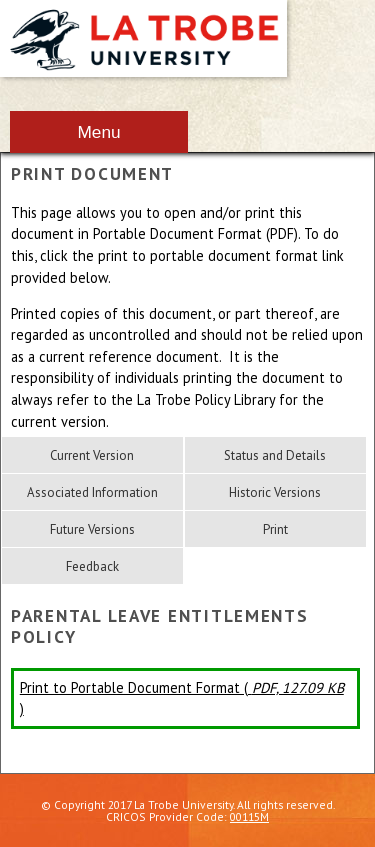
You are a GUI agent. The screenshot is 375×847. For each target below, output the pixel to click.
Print (275, 529)
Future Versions (92, 529)
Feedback (92, 566)
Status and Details (275, 455)
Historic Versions (275, 492)
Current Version (92, 455)
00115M (249, 816)
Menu (98, 132)
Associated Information (92, 492)
